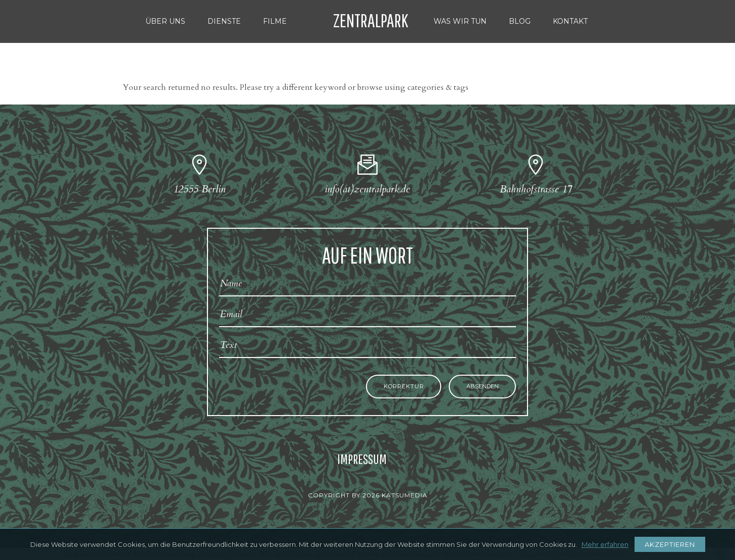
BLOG (520, 21)
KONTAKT (570, 21)
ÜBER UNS (165, 21)
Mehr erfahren (605, 544)
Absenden (483, 387)
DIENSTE (224, 21)
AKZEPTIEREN (670, 544)
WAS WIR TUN (460, 21)
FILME (275, 21)
